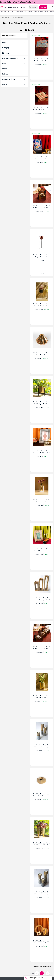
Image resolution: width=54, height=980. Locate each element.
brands (15, 7)
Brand (8, 17)
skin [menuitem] (9, 12)
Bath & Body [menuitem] (28, 12)
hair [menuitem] (13, 12)
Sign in (43, 7)
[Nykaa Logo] (2, 7)
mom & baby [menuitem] (44, 12)
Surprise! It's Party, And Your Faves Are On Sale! (18, 2)
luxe (20, 7)
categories (8, 7)
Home (3, 17)
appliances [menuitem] (19, 12)
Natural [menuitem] (36, 12)
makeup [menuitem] (3, 12)
